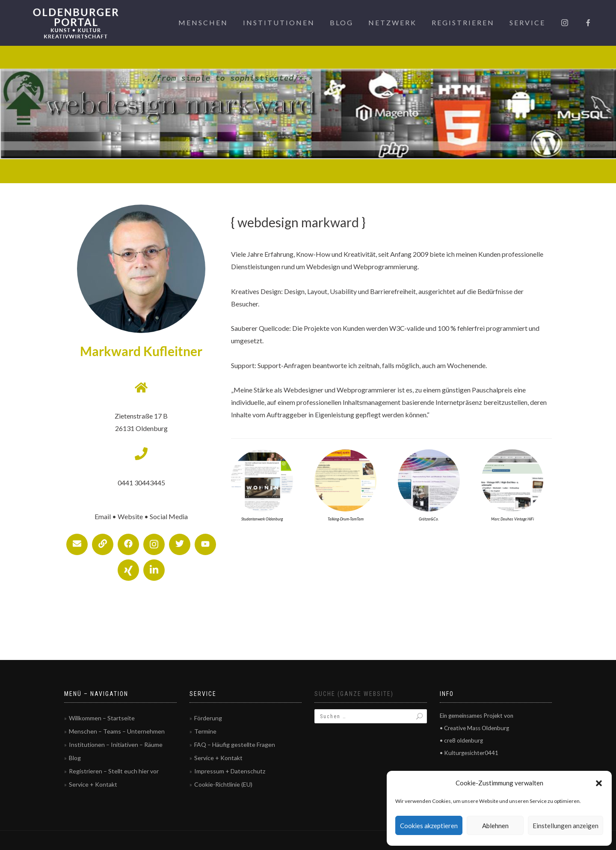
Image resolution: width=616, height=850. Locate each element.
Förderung (208, 718)
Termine (205, 731)
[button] (599, 783)
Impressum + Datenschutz (230, 771)
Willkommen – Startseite (102, 718)
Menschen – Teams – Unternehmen (117, 731)
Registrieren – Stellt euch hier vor (114, 771)
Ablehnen (495, 826)
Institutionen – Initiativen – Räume (116, 744)
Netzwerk (392, 22)
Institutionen (279, 22)
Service (527, 22)
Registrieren (463, 22)
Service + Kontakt (93, 784)
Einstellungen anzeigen (566, 826)
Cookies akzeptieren (429, 826)
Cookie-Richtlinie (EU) (223, 784)
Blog (342, 22)
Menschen (203, 22)
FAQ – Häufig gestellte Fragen (235, 744)
